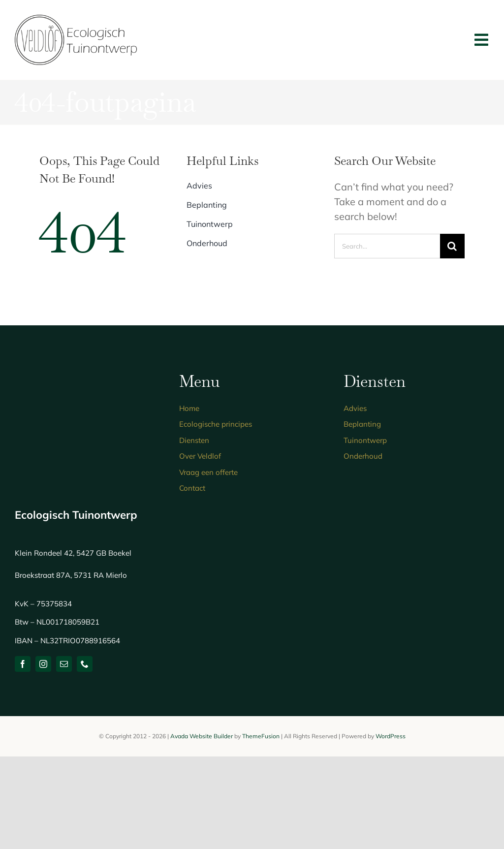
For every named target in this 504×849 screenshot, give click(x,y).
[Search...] (387, 246)
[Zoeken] (452, 246)
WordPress (391, 736)
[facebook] (23, 664)
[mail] (64, 664)
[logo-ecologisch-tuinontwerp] (76, 19)
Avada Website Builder (202, 736)
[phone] (85, 664)
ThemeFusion (261, 736)
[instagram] (43, 664)
